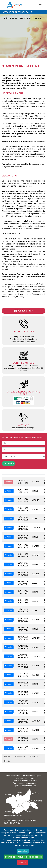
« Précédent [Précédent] (20, 756)
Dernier (7, 761)
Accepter (23, 851)
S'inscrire (9, 491)
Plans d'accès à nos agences (25, 783)
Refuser (23, 863)
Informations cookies (25, 778)
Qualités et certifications (25, 786)
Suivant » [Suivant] (34, 756)
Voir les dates (25, 311)
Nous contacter (13, 776)
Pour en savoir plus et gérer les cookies (23, 857)
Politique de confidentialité (25, 781)
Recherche (9, 463)
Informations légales (32, 776)
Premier (7, 756)
